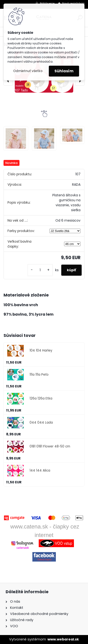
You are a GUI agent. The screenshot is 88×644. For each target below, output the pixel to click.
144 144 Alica (40, 470)
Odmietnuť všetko (28, 71)
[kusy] (40, 270)
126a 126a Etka (41, 398)
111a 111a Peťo (39, 375)
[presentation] (8, 81)
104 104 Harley (41, 350)
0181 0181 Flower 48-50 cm (50, 446)
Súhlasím (64, 71)
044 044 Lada (41, 423)
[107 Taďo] (16, 138)
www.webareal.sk (63, 639)
